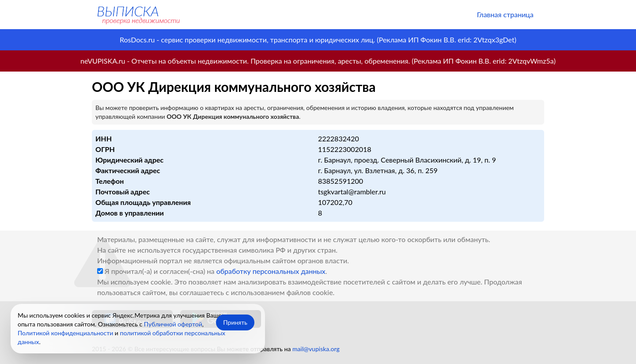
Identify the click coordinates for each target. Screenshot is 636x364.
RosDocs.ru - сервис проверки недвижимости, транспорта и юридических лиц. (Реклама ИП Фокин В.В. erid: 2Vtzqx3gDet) (318, 40)
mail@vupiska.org (316, 349)
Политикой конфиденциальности (65, 333)
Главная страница (505, 14)
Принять (235, 322)
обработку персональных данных (271, 271)
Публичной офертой (173, 324)
